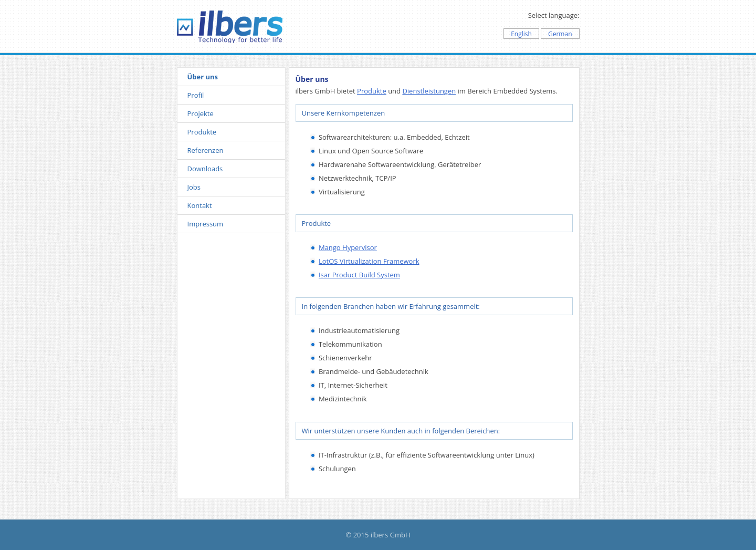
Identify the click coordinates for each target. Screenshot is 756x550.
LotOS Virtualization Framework (369, 261)
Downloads (205, 169)
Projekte (201, 113)
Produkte (202, 132)
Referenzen (206, 150)
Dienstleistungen (429, 91)
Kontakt (200, 205)
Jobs (194, 187)
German (560, 34)
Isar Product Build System (359, 275)
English (521, 34)
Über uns (203, 77)
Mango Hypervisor (348, 247)
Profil (196, 95)
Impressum (206, 224)
